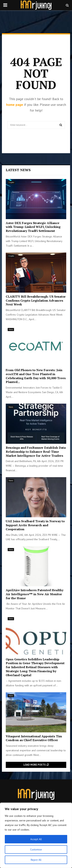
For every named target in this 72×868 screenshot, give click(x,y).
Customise (36, 849)
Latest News (18, 170)
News (11, 329)
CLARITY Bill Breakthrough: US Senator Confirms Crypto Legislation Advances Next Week (36, 300)
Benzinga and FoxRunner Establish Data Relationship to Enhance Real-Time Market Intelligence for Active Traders (36, 452)
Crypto (11, 182)
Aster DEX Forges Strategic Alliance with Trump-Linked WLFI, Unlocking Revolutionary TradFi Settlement (33, 227)
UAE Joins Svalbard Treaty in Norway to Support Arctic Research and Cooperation (35, 525)
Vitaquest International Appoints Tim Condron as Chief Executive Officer (34, 738)
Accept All (36, 839)
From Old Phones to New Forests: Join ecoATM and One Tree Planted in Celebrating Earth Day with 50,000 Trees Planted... (36, 376)
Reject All (36, 860)
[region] (36, 835)
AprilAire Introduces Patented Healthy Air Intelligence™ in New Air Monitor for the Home (35, 594)
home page (15, 105)
